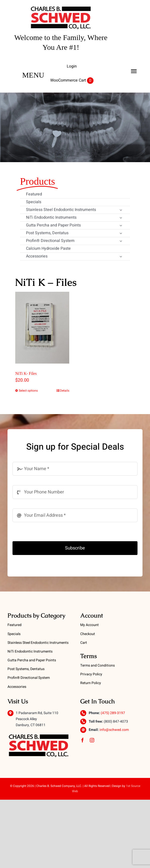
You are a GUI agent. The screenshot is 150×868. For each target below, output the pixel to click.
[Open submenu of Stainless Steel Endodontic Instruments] (121, 210)
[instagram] (92, 740)
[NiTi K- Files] (42, 328)
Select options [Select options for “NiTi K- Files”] (28, 391)
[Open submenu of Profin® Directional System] (121, 241)
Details (65, 391)
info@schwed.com (114, 730)
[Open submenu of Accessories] (121, 257)
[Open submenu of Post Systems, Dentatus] (121, 234)
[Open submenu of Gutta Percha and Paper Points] (121, 226)
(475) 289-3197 (113, 713)
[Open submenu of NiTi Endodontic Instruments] (121, 218)
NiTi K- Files (26, 373)
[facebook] (82, 740)
